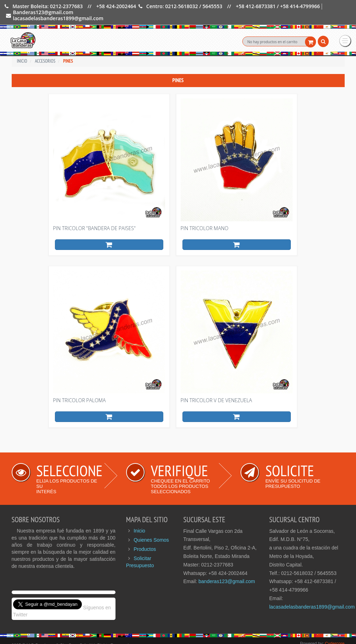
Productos (145, 539)
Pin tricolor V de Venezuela (216, 390)
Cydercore (335, 634)
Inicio (139, 521)
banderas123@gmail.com (227, 571)
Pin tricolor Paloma (80, 390)
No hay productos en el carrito (272, 42)
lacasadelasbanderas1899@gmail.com (312, 597)
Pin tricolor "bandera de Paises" (94, 218)
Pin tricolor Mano (205, 218)
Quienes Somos (151, 530)
